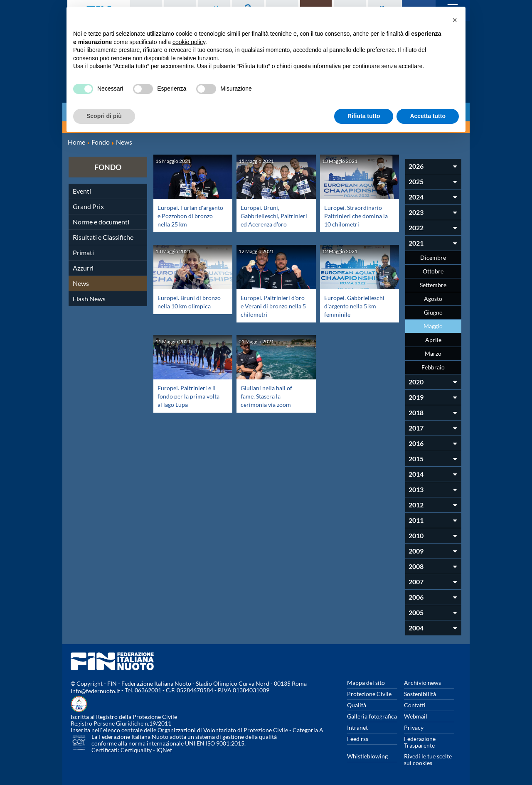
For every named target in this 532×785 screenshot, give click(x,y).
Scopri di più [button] (104, 116)
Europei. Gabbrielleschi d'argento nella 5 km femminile (357, 306)
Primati (83, 252)
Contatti (415, 705)
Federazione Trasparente (420, 742)
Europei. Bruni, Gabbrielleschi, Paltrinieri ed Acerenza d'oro (273, 220)
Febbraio (433, 367)
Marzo (433, 353)
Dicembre (433, 257)
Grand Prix (88, 206)
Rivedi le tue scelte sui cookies (428, 759)
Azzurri (83, 268)
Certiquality (136, 750)
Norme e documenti (101, 222)
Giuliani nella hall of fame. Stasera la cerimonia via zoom (269, 396)
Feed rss (358, 739)
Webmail (416, 716)
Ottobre (433, 271)
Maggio (433, 326)
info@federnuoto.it (95, 691)
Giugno (433, 312)
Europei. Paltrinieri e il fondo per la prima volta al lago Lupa (189, 396)
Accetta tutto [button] (428, 116)
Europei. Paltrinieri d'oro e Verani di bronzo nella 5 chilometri (267, 310)
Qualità (357, 705)
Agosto (433, 299)
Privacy (414, 727)
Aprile (433, 340)
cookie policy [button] (189, 42)
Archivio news (422, 683)
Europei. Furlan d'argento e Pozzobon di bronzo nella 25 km (188, 215)
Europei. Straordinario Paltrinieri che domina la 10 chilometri (356, 215)
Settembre (433, 285)
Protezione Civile (369, 694)
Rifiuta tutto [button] (364, 116)
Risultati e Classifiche (103, 237)
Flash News (89, 299)
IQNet (164, 750)
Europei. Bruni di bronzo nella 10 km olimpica (185, 306)
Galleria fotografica (372, 716)
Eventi (82, 191)
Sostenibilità (420, 694)
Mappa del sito (366, 683)
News (81, 283)
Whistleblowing (367, 756)
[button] (455, 20)
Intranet (357, 727)
